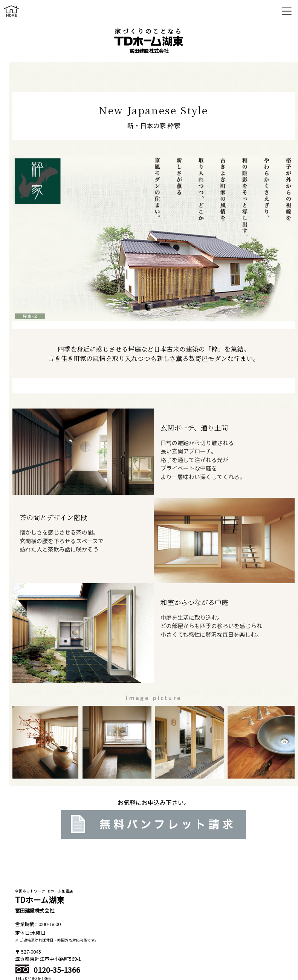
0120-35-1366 (48, 970)
